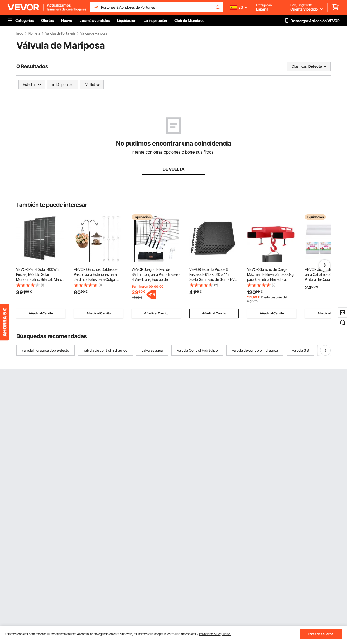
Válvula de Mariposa (94, 33)
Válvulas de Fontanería (60, 33)
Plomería (34, 33)
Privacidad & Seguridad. (215, 634)
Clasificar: (299, 66)
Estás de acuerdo (321, 634)
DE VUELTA (173, 169)
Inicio (20, 33)
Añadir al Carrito (41, 313)
